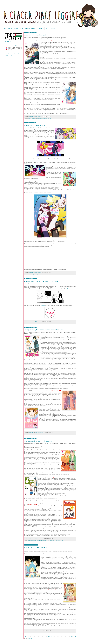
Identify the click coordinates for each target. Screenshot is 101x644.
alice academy (30, 540)
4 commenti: (39, 321)
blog (5, 29)
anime (29, 274)
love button (45, 434)
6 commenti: (39, 273)
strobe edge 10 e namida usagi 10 (35, 35)
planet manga (43, 118)
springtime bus (62, 434)
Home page (50, 636)
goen (33, 540)
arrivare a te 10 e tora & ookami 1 (36, 547)
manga (35, 118)
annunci (29, 323)
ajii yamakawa (30, 434)
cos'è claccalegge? (19, 29)
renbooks (38, 323)
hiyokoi (35, 540)
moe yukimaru (41, 540)
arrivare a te (29, 632)
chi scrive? (10, 29)
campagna (8, 42)
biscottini (53, 29)
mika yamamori (55, 434)
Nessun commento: (40, 432)
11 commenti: (40, 117)
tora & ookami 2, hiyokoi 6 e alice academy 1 (39, 441)
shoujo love (43, 305)
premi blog (35, 323)
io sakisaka (33, 118)
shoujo (46, 118)
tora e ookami (58, 540)
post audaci (41, 29)
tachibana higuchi (53, 540)
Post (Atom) (30, 638)
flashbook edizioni (40, 434)
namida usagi (39, 118)
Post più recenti (27, 636)
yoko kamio (62, 540)
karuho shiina (34, 632)
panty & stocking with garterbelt (35, 125)
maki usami (48, 434)
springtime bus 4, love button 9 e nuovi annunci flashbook (44, 330)
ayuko (36, 434)
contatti (47, 29)
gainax (31, 274)
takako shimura (42, 323)
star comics (46, 632)
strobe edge (49, 118)
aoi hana (32, 323)
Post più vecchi (73, 636)
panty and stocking (35, 274)
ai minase (29, 118)
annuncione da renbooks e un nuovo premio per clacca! (43, 281)
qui (67, 289)
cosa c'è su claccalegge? (31, 29)
